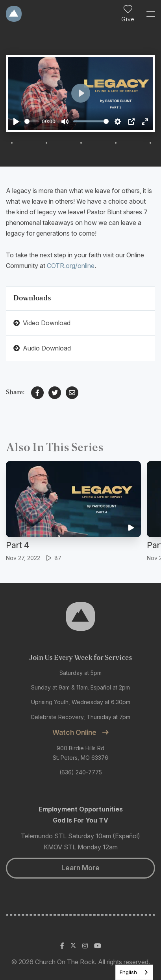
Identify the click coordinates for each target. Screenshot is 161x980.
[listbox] (134, 972)
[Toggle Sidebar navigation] (147, 14)
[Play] (16, 122)
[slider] (32, 121)
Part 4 (18, 545)
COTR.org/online (71, 266)
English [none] (128, 972)
